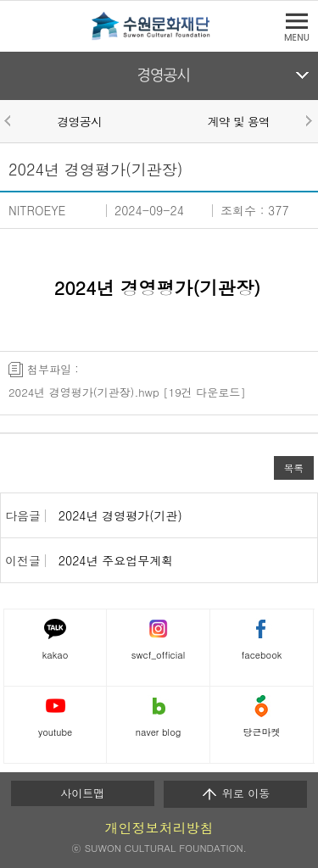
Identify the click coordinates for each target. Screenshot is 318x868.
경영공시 (163, 75)
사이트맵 (82, 793)
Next (308, 120)
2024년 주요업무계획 (116, 560)
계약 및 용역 (239, 121)
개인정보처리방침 (159, 828)
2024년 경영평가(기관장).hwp (84, 392)
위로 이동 (235, 793)
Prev (10, 120)
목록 (294, 468)
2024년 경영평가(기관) (120, 515)
